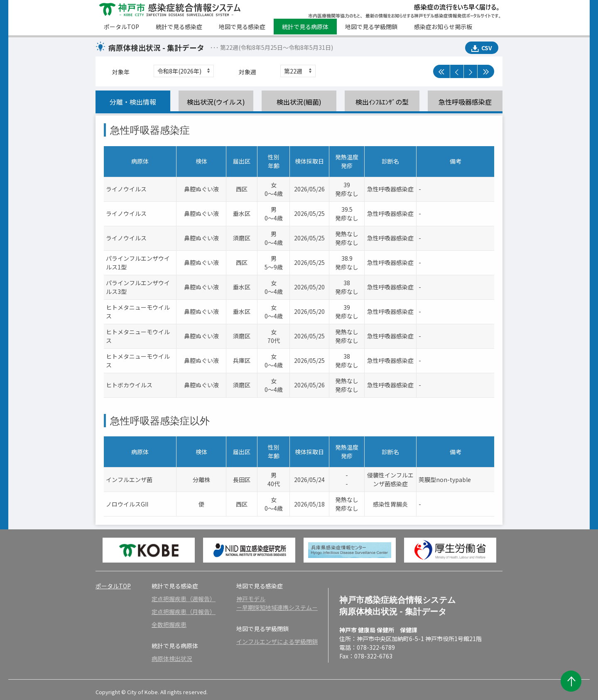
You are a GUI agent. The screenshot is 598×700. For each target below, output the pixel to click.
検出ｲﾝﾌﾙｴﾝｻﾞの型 (382, 102)
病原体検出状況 (172, 658)
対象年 (121, 72)
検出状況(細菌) (299, 102)
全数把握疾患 (169, 624)
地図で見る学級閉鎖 (371, 27)
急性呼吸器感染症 (465, 102)
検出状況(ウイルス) (216, 102)
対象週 (248, 72)
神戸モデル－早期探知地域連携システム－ (277, 603)
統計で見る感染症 (179, 27)
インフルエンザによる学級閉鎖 (277, 641)
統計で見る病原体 (305, 27)
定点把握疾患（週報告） (184, 599)
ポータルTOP (121, 27)
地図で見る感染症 (242, 27)
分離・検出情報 (133, 102)
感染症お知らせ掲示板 (443, 27)
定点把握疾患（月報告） (184, 612)
